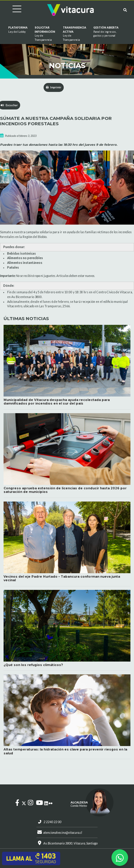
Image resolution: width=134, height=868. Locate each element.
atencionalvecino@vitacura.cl (63, 833)
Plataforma (18, 30)
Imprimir (54, 87)
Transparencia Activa (75, 34)
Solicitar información (45, 34)
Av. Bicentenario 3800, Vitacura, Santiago (70, 843)
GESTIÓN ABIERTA (107, 32)
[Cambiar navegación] (12, 10)
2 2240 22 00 (52, 822)
